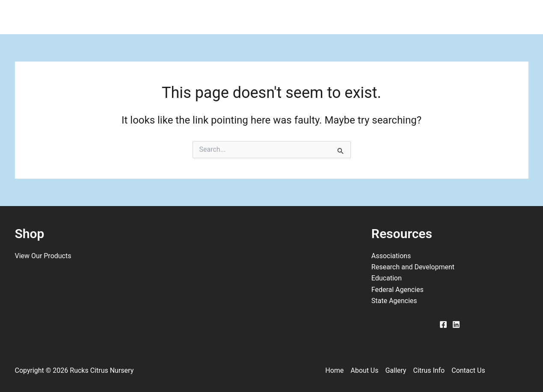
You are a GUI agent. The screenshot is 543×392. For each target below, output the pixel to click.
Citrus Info (317, 17)
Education (387, 278)
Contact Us (387, 17)
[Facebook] (443, 324)
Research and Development (413, 267)
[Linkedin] (456, 324)
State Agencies (394, 301)
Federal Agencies (398, 290)
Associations (391, 256)
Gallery (258, 17)
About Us (200, 17)
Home (145, 17)
